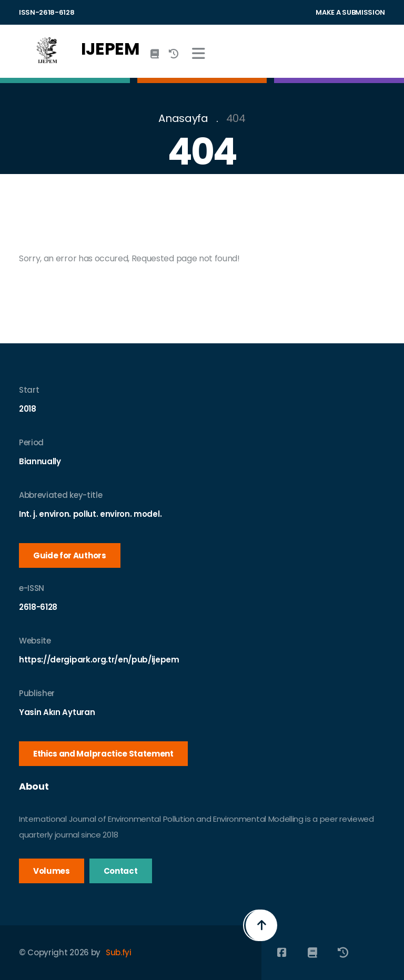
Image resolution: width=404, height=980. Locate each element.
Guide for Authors (70, 555)
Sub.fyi (119, 952)
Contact (121, 871)
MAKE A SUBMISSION (350, 12)
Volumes (52, 871)
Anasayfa (183, 118)
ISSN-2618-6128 (47, 12)
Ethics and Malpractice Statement (103, 754)
